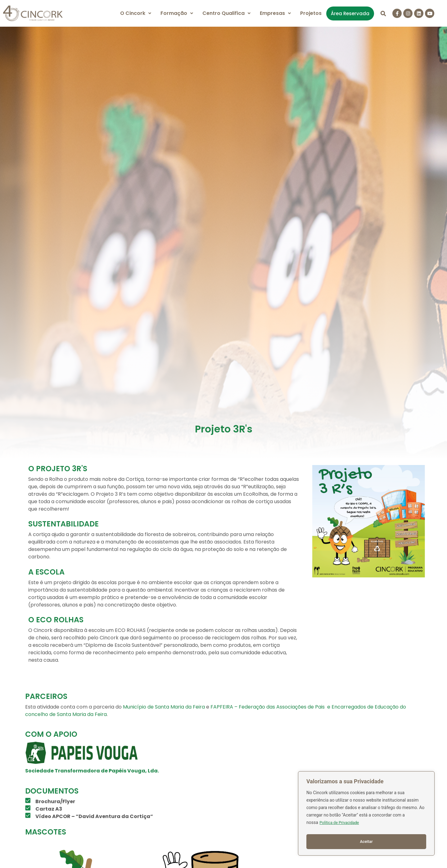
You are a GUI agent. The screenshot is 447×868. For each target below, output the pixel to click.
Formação (177, 13)
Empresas (275, 13)
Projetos (311, 13)
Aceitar (366, 842)
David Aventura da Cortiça (114, 816)
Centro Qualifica (226, 13)
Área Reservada (350, 13)
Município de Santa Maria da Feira (164, 707)
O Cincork (136, 13)
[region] (366, 815)
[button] (136, 13)
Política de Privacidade (341, 825)
